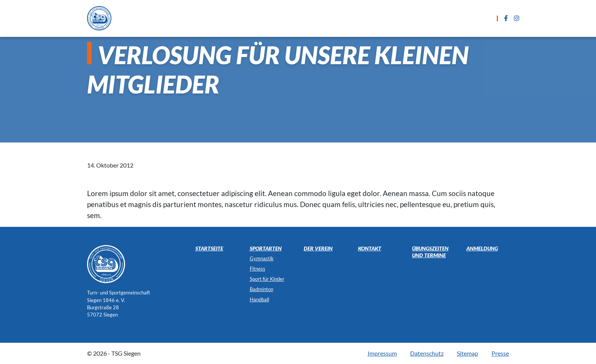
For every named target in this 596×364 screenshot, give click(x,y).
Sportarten (228, 18)
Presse (500, 353)
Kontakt (414, 18)
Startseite (181, 18)
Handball (259, 299)
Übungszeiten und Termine (299, 18)
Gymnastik (262, 258)
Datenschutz (427, 353)
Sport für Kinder (267, 279)
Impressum (382, 353)
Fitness (258, 269)
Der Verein (456, 18)
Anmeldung (370, 18)
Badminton (262, 289)
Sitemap (468, 353)
